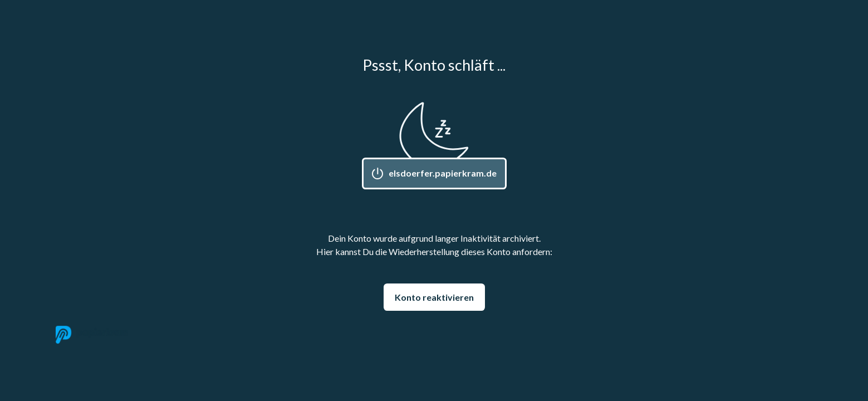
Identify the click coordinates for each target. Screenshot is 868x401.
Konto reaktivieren (434, 297)
